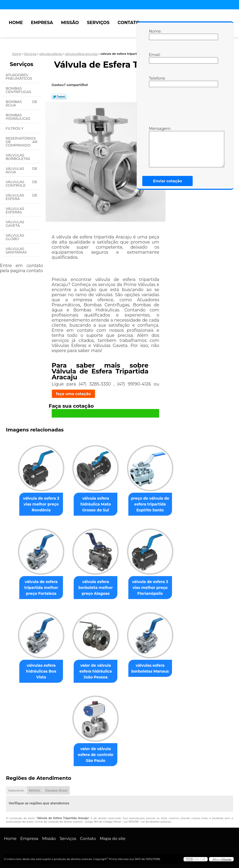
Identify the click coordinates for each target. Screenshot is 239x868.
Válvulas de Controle (22, 184)
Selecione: (16, 790)
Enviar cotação (167, 181)
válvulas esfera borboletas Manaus (150, 668)
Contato (129, 23)
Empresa (42, 23)
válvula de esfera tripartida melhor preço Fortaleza (41, 588)
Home (16, 23)
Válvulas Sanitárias (17, 250)
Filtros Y (15, 128)
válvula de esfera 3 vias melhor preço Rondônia (41, 504)
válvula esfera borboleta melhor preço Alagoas (96, 588)
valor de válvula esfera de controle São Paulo (96, 755)
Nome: (154, 34)
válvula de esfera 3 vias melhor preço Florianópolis (150, 588)
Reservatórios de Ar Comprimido (22, 142)
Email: (154, 58)
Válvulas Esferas (15, 210)
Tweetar (59, 97)
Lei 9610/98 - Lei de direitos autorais (147, 822)
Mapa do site (113, 838)
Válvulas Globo (15, 237)
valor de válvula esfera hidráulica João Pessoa (96, 671)
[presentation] (183, 106)
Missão (70, 23)
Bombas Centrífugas (19, 90)
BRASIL (35, 790)
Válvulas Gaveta (15, 224)
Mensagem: (154, 147)
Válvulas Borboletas (18, 157)
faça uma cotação (73, 394)
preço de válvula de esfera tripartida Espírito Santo (150, 504)
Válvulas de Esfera (22, 197)
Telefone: (154, 82)
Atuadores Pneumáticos (19, 77)
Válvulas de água (22, 170)
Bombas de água (22, 103)
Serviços (98, 23)
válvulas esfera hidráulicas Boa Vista (41, 671)
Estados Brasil (56, 790)
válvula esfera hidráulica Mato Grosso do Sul (96, 504)
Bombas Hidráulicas (18, 117)
